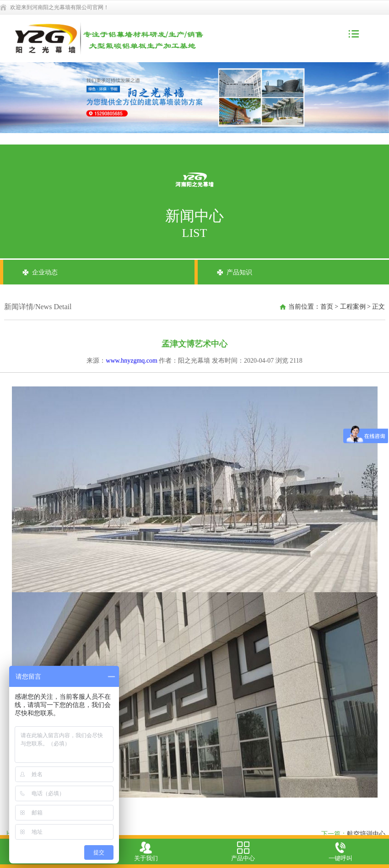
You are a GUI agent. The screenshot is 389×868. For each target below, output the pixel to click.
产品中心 (243, 852)
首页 (327, 307)
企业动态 (45, 272)
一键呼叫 (340, 852)
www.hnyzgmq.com (132, 361)
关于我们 (146, 852)
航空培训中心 (366, 834)
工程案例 (353, 307)
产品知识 (239, 272)
